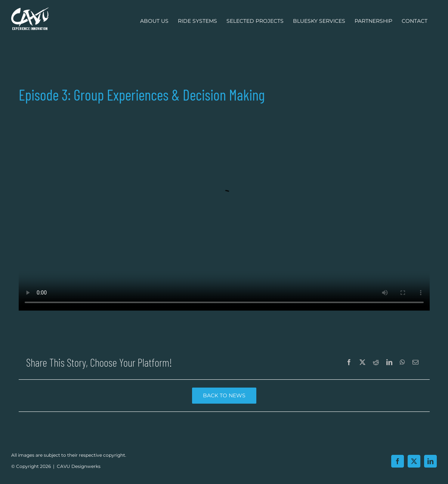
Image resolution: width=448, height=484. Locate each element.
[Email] (415, 363)
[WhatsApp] (402, 363)
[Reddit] (376, 363)
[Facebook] (349, 363)
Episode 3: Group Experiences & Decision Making (224, 208)
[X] (362, 363)
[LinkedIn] (389, 363)
